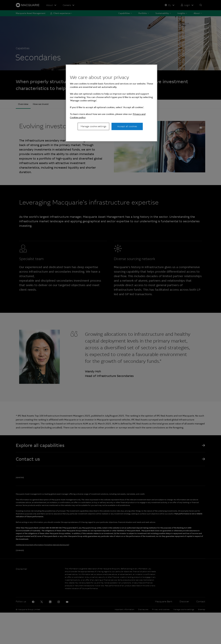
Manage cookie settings (93, 126)
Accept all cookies (127, 126)
